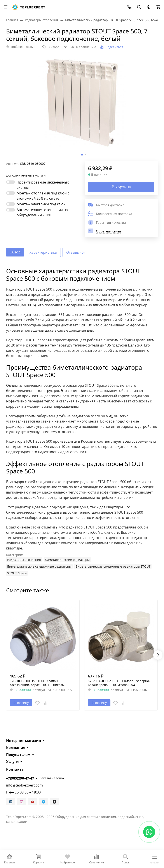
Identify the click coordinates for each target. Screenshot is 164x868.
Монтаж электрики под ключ (41, 204)
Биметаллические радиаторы (67, 560)
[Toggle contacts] (129, 7)
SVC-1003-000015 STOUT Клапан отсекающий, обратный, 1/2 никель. (37, 683)
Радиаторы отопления (24, 560)
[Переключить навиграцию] (6, 7)
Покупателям (18, 755)
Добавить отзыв (23, 47)
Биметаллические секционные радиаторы (39, 566)
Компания (16, 748)
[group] (82, 108)
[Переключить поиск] (139, 7)
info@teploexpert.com (24, 785)
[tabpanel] (82, 422)
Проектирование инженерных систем (43, 185)
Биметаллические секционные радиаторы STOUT (113, 566)
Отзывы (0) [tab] (75, 252)
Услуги (12, 762)
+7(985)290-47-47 (20, 778)
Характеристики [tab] (43, 252)
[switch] (10, 182)
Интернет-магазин (24, 741)
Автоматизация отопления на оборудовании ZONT (42, 212)
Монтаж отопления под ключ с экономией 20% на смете (43, 196)
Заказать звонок (52, 778)
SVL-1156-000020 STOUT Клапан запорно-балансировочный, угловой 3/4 (119, 683)
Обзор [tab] (15, 252)
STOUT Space (17, 573)
